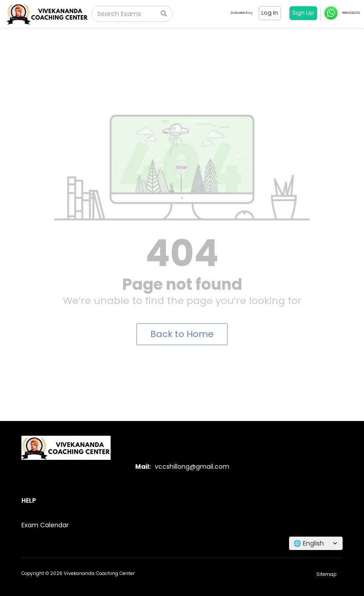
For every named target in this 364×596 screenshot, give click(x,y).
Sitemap (326, 574)
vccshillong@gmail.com (192, 467)
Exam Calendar (45, 525)
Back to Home (182, 334)
